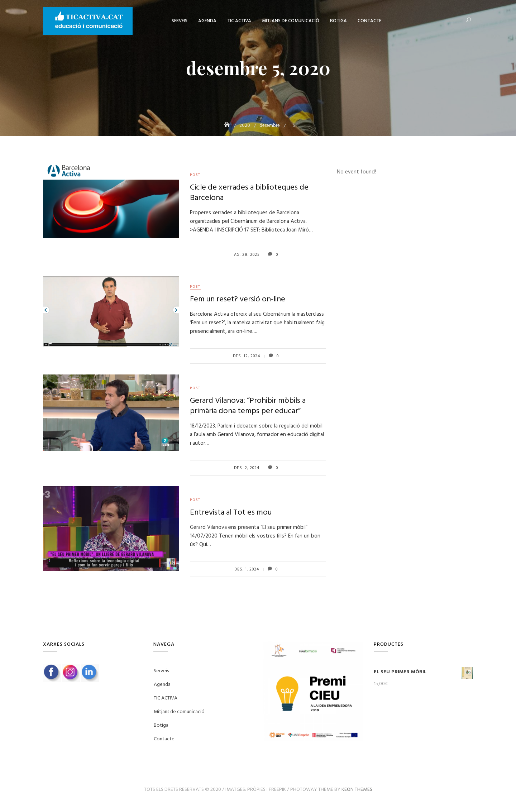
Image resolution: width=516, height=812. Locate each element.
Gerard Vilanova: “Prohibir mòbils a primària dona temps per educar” (248, 406)
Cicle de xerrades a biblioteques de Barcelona (249, 193)
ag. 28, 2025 (247, 255)
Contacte (369, 21)
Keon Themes (357, 790)
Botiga (338, 21)
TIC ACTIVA (239, 21)
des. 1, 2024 (247, 569)
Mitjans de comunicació (291, 21)
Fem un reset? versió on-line (238, 299)
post (195, 175)
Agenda (207, 21)
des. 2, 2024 (247, 468)
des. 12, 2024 (247, 356)
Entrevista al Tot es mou (231, 513)
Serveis (180, 21)
